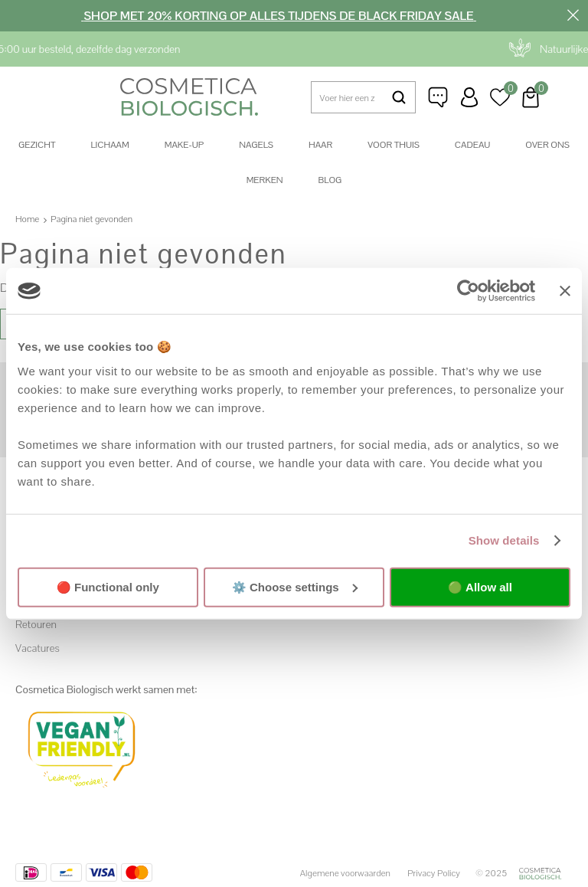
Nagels (256, 145)
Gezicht (37, 145)
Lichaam (109, 145)
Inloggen (469, 97)
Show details (504, 540)
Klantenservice (439, 97)
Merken (265, 180)
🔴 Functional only (108, 586)
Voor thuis (394, 145)
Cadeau (472, 145)
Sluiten (573, 15)
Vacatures (38, 648)
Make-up (184, 145)
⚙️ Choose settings (295, 586)
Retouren (36, 624)
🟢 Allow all (480, 586)
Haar (320, 145)
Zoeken (399, 97)
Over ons (547, 145)
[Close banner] (565, 291)
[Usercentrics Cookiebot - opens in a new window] (468, 291)
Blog (330, 180)
